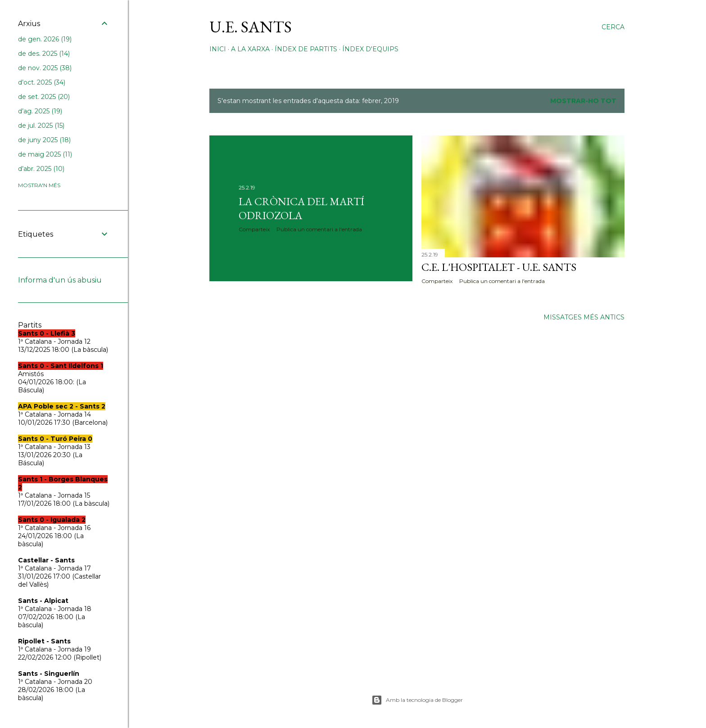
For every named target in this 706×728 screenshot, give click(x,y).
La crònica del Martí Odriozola (301, 208)
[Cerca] (613, 27)
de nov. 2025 (45, 68)
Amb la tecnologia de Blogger (417, 700)
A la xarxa (250, 49)
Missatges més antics (584, 317)
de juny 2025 (44, 140)
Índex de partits (306, 49)
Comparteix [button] (254, 229)
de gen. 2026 (45, 39)
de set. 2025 (44, 97)
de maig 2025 (45, 154)
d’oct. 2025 (42, 82)
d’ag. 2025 (40, 111)
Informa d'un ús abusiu (60, 280)
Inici (218, 49)
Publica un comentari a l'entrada (319, 229)
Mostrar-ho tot (583, 101)
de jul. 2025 (41, 126)
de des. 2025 (44, 54)
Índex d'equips (370, 49)
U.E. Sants (251, 27)
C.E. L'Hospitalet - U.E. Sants (499, 267)
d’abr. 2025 (41, 169)
